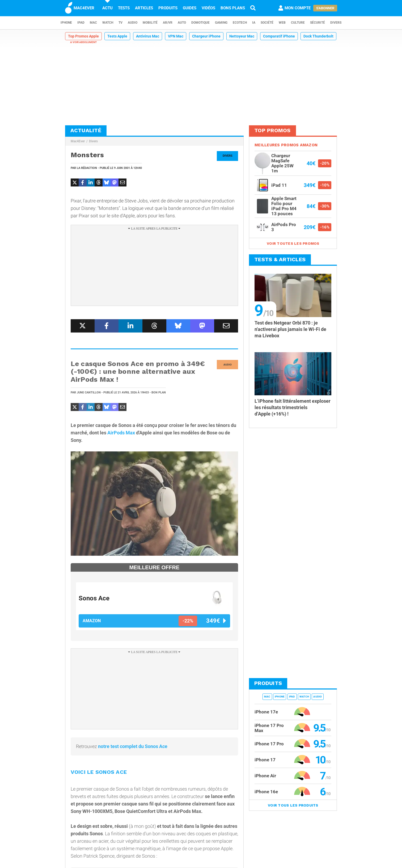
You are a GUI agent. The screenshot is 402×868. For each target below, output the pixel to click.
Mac (93, 23)
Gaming (221, 23)
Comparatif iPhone (279, 36)
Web (282, 23)
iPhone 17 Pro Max (269, 728)
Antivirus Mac (148, 36)
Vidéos (208, 8)
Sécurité (318, 23)
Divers (336, 23)
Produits (168, 8)
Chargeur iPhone (206, 36)
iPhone (66, 23)
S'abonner (325, 8)
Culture (298, 23)
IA (254, 23)
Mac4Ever (78, 141)
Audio (133, 23)
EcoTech (240, 23)
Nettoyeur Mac (242, 36)
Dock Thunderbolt (318, 36)
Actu (107, 8)
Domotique (200, 23)
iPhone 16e (266, 792)
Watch (108, 23)
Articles (144, 8)
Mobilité (150, 23)
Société (267, 23)
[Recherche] (253, 8)
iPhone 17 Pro (269, 744)
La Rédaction (87, 168)
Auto (182, 23)
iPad (81, 23)
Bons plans (233, 8)
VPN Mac (176, 36)
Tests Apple (117, 36)
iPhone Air (265, 776)
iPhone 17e (266, 712)
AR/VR (168, 23)
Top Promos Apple (83, 36)
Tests (124, 8)
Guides (190, 8)
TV (120, 23)
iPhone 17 (265, 760)
